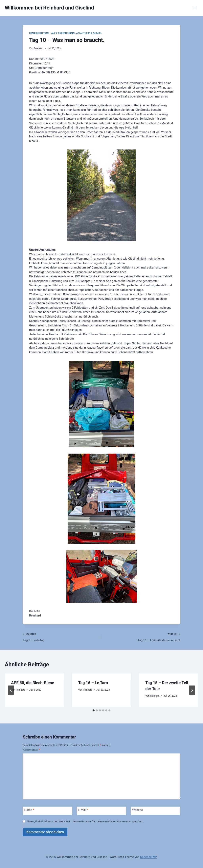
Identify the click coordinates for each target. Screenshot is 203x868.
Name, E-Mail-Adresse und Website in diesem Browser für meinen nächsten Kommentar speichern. (85, 821)
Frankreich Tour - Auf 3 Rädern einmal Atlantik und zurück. (66, 33)
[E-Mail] (101, 811)
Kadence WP (149, 857)
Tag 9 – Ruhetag (61, 637)
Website (138, 810)
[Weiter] (192, 690)
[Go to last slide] (11, 690)
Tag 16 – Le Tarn (93, 683)
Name (29, 810)
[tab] (94, 710)
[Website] (155, 811)
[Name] (48, 811)
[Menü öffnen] (195, 8)
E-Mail (83, 810)
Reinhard (39, 48)
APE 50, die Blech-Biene (33, 683)
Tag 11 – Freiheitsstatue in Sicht (142, 637)
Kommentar (32, 750)
